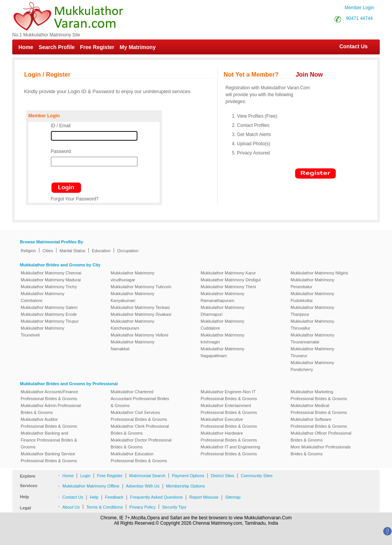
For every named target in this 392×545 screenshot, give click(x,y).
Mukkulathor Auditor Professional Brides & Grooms (49, 423)
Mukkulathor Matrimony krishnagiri (222, 338)
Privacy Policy (142, 507)
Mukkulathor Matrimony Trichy (49, 287)
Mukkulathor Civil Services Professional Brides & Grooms (139, 416)
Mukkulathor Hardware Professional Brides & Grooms (229, 437)
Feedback (114, 497)
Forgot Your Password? (75, 199)
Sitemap (233, 497)
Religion (28, 251)
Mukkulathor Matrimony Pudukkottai (312, 297)
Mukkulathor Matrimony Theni (228, 287)
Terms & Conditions (104, 507)
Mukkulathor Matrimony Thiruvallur (312, 325)
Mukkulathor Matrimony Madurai (51, 280)
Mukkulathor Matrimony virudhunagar (132, 276)
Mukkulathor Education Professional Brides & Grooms (139, 457)
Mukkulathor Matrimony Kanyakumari (132, 297)
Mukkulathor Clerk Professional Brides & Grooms (140, 430)
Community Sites (257, 476)
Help (94, 497)
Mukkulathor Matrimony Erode (49, 314)
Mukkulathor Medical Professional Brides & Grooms (319, 409)
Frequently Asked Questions (157, 497)
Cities (48, 251)
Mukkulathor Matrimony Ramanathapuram (222, 297)
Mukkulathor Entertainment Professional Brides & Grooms (229, 409)
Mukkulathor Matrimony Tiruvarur (312, 352)
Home (26, 47)
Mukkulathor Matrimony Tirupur (50, 321)
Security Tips (174, 507)
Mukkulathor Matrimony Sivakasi (141, 314)
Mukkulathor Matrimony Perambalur (312, 283)
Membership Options (186, 486)
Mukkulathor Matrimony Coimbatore (42, 297)
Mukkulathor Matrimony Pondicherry (312, 366)
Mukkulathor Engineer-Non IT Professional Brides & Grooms (229, 395)
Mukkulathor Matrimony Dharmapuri (222, 311)
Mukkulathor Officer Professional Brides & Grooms (321, 437)
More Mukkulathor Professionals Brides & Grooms (321, 450)
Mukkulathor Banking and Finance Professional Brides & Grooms (49, 440)
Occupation (128, 251)
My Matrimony (138, 47)
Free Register (97, 47)
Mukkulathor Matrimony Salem (49, 307)
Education (101, 251)
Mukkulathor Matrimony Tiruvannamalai (312, 338)
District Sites (223, 476)
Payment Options (188, 476)
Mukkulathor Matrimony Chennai (51, 273)
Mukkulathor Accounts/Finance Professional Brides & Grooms (49, 395)
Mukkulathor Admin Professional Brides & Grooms (51, 409)
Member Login (359, 8)
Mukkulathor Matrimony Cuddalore (222, 325)
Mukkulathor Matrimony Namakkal (132, 345)
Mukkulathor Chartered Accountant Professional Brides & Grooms (140, 399)
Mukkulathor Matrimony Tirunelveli (42, 332)
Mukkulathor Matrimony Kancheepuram (132, 325)
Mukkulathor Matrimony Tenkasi (140, 307)
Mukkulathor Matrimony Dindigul (231, 280)
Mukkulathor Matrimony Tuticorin (141, 287)
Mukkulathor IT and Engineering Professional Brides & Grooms (230, 450)
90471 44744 (359, 18)
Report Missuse (204, 497)
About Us (71, 507)
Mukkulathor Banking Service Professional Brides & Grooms (49, 457)
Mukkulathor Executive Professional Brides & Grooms (229, 423)
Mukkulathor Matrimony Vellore (140, 335)
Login (85, 476)
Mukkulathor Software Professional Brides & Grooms (319, 423)
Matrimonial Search (147, 476)
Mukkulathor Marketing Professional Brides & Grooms (319, 395)
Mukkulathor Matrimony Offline (91, 486)
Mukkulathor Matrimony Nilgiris (319, 273)
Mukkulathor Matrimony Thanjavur (312, 311)
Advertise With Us (143, 486)
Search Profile (57, 47)
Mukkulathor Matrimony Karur (228, 273)
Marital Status (73, 251)
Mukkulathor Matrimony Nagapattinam (222, 352)
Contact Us (350, 46)
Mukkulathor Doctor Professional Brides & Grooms (141, 443)
